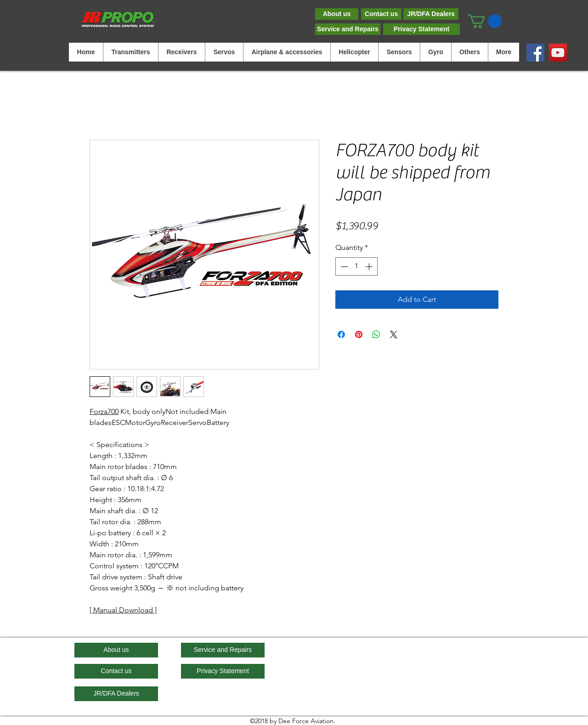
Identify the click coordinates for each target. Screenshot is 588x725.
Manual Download (123, 610)
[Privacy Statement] (421, 29)
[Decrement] (343, 266)
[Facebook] (535, 53)
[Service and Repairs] (348, 29)
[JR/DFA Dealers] (431, 14)
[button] (485, 21)
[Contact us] (381, 14)
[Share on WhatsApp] (376, 334)
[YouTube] (558, 53)
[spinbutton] (356, 266)
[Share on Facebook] (341, 334)
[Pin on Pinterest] (359, 334)
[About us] (337, 14)
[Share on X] (394, 334)
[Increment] (370, 266)
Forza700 (104, 411)
